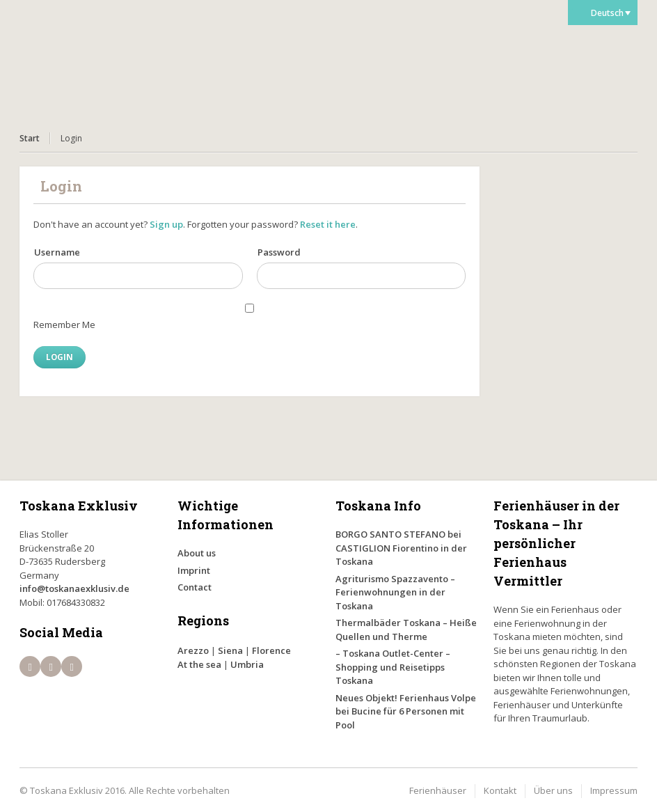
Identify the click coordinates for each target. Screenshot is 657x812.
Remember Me (64, 325)
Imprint (194, 570)
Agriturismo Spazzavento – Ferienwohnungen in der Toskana (395, 592)
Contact (195, 587)
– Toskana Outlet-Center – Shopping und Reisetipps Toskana (393, 667)
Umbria (247, 664)
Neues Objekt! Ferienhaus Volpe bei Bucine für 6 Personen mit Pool (406, 711)
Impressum (614, 790)
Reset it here (328, 224)
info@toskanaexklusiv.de (74, 588)
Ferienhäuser (438, 790)
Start (30, 138)
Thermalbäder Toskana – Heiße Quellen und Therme (406, 630)
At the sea (199, 664)
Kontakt (500, 790)
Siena (230, 650)
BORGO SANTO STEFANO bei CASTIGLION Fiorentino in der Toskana (401, 548)
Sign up (166, 224)
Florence (271, 650)
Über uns (553, 790)
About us (197, 553)
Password (279, 252)
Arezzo (193, 650)
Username (57, 252)
